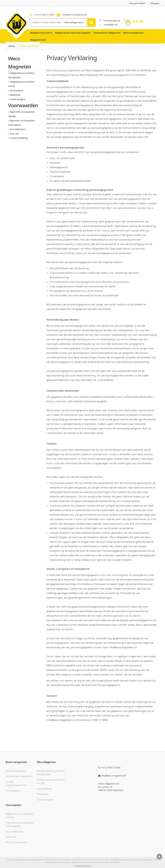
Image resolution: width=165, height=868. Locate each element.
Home (11, 46)
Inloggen (155, 3)
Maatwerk (15, 95)
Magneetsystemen (41, 33)
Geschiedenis (17, 90)
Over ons (14, 134)
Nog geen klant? (138, 3)
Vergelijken (108, 25)
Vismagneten (13, 791)
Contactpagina (17, 99)
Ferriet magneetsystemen (16, 783)
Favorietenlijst (109, 21)
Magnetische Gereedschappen (73, 33)
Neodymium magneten (19, 776)
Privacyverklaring (82, 866)
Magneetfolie (38, 40)
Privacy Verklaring (19, 138)
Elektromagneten (133, 33)
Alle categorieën (74, 22)
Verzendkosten (17, 129)
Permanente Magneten (107, 33)
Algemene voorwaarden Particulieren (19, 824)
